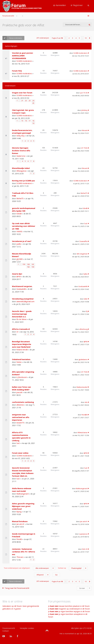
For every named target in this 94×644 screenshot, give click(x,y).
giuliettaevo (83, 359)
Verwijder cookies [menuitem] (27, 628)
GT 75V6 (84, 148)
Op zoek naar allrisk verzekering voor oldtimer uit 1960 (24, 226)
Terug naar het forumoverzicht (17, 588)
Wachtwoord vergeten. (22, 286)
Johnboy (84, 110)
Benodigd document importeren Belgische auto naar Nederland (22, 344)
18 (33, 121)
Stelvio (19, 362)
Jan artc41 (20, 524)
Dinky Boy (20, 136)
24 (33, 101)
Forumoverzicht (8, 16)
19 (33, 123)
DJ (87, 311)
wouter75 (20, 423)
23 (30, 101)
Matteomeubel (82, 387)
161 (33, 264)
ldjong (19, 512)
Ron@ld (85, 415)
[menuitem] (60, 5)
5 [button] (79, 38)
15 (22, 121)
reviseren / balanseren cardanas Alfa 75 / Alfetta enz (23, 552)
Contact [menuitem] (6, 631)
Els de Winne (21, 319)
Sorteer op (73, 568)
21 (22, 101)
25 (33, 103)
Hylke (85, 274)
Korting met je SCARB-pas (23, 181)
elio (86, 402)
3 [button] (73, 38)
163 (33, 267)
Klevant (85, 130)
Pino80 (19, 539)
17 (30, 121)
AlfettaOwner (82, 433)
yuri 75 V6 (84, 93)
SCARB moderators (24, 61)
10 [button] (86, 38)
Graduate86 (21, 289)
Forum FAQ (17, 71)
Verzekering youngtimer (23, 299)
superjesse (83, 534)
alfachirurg (83, 329)
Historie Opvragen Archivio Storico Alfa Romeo (21, 151)
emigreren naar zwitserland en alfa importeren (21, 417)
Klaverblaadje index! (21, 168)
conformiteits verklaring (23, 402)
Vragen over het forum (22, 93)
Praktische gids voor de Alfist (23, 25)
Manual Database (20, 521)
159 (24, 264)
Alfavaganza (21, 171)
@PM (19, 277)
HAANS (19, 231)
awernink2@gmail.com (25, 301)
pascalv (19, 392)
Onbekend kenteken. (21, 359)
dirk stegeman (82, 254)
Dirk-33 (85, 549)
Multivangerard (22, 494)
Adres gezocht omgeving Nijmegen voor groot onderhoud (23, 506)
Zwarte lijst (17, 274)
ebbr (86, 299)
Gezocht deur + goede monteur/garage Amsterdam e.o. (22, 314)
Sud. (86, 223)
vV (17, 332)
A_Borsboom (22, 377)
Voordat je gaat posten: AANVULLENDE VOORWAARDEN (23, 56)
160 (28, 264)
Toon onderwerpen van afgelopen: (30, 568)
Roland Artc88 (22, 350)
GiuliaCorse (21, 156)
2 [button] (69, 38)
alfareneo (20, 405)
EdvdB (19, 214)
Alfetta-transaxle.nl (21, 329)
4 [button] (76, 38)
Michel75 (20, 198)
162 (28, 267)
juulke (19, 244)
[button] (90, 38)
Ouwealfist (83, 241)
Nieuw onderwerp (12, 38)
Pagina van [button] (57, 38)
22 (26, 101)
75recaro (20, 557)
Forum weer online (20, 453)
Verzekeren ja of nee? (22, 241)
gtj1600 (19, 259)
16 (26, 121)
